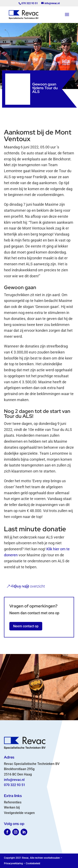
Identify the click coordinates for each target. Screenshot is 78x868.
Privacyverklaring (13, 863)
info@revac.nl (14, 780)
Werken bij (12, 807)
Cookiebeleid (33, 863)
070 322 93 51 (15, 785)
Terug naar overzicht (28, 586)
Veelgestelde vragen (19, 813)
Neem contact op (26, 626)
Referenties (13, 802)
